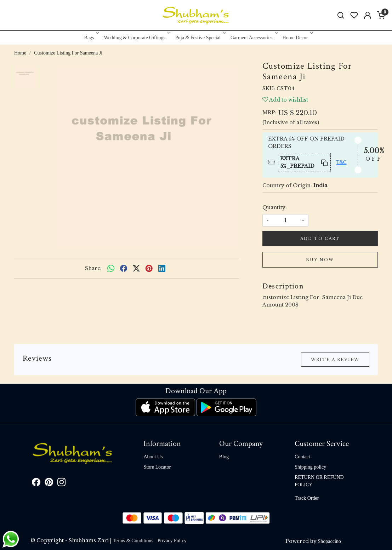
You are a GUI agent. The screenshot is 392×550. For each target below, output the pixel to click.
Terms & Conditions (133, 541)
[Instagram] (62, 484)
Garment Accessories (254, 38)
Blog (224, 457)
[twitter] (136, 268)
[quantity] (285, 220)
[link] (341, 15)
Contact (302, 457)
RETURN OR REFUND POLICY (319, 481)
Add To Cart (320, 239)
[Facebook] (36, 484)
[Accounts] (368, 15)
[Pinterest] (49, 484)
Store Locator (157, 467)
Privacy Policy (172, 541)
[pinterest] (149, 268)
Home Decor (297, 38)
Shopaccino (329, 541)
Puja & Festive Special (200, 38)
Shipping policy (310, 467)
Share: (93, 268)
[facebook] (124, 268)
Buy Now (320, 260)
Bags (91, 38)
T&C (342, 162)
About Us (153, 457)
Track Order (307, 498)
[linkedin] (162, 268)
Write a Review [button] (335, 360)
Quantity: (275, 207)
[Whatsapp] (111, 268)
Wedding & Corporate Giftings (137, 38)
